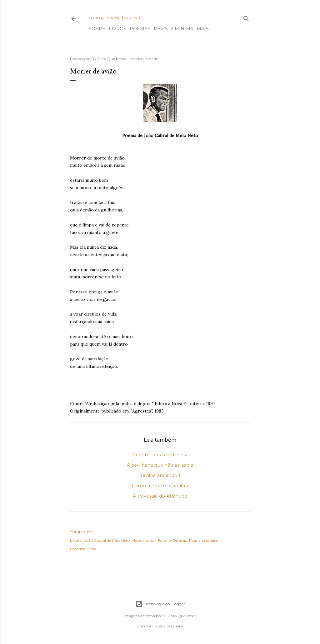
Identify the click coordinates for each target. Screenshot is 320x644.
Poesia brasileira (203, 540)
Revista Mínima (174, 29)
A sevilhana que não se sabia (160, 465)
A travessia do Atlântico (160, 496)
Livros (117, 29)
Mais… (204, 29)
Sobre (97, 29)
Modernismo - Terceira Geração (159, 540)
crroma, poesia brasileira (114, 18)
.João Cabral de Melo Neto (106, 540)
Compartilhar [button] (82, 532)
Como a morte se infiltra (160, 486)
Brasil (92, 549)
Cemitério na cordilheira (160, 455)
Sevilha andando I (160, 475)
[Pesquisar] (246, 17)
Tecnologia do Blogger (160, 604)
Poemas (140, 29)
